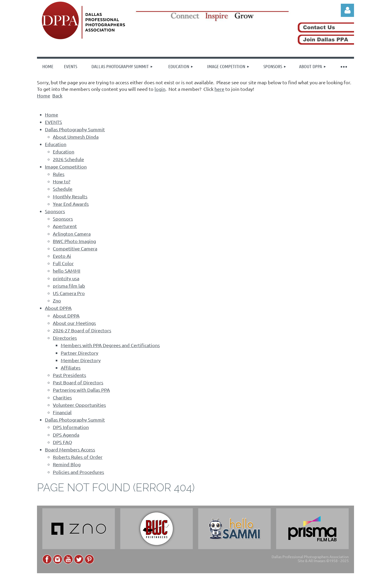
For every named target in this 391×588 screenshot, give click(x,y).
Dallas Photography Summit (75, 129)
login (160, 89)
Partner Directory (80, 353)
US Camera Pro (69, 293)
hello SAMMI (67, 271)
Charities (62, 397)
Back (57, 95)
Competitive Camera (75, 248)
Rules (59, 174)
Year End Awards (71, 204)
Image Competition (66, 167)
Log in (347, 10)
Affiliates (71, 368)
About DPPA (58, 308)
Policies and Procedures (78, 472)
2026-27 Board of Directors (82, 330)
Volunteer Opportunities (79, 405)
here (219, 89)
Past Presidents (69, 375)
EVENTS (53, 122)
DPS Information (71, 427)
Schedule (63, 189)
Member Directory (81, 360)
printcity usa (66, 278)
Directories (65, 338)
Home (44, 95)
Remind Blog (67, 464)
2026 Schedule (68, 159)
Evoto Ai (62, 256)
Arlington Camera (72, 234)
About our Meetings (74, 323)
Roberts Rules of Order (78, 457)
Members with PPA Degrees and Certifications (110, 345)
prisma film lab (69, 286)
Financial (62, 412)
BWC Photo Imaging (74, 241)
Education (56, 144)
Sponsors (55, 211)
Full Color (63, 263)
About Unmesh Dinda (76, 137)
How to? (62, 181)
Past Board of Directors (78, 382)
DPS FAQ (62, 442)
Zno (57, 300)
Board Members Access (70, 449)
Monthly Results (70, 196)
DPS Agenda (66, 435)
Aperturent (65, 226)
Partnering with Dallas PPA (81, 390)
